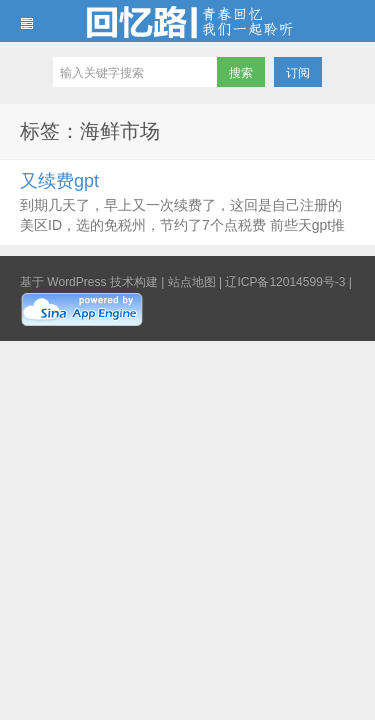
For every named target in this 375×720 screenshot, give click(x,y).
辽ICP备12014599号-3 (285, 282)
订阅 (298, 73)
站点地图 (192, 282)
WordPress (76, 282)
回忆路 (187, 21)
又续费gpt (59, 181)
